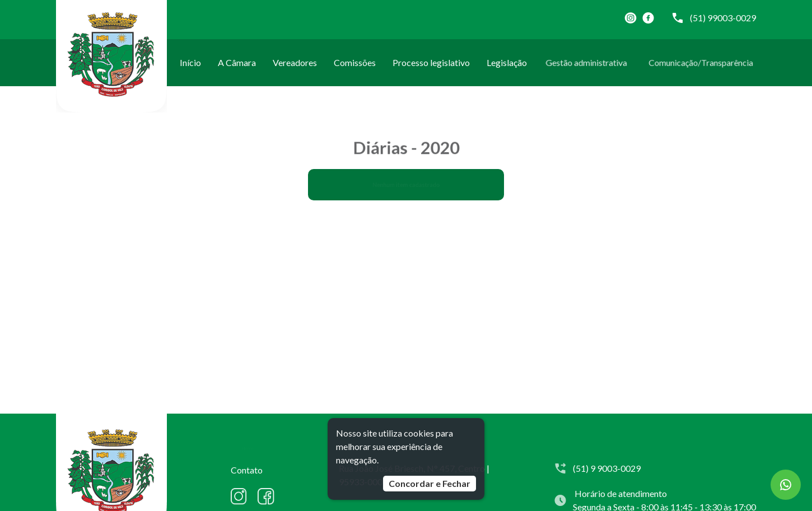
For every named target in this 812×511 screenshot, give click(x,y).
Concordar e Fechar (430, 483)
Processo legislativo (431, 62)
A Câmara (237, 62)
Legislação (507, 63)
